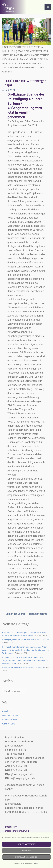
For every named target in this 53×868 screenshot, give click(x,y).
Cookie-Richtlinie (19, 863)
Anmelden (7, 711)
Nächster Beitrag (40, 614)
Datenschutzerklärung (32, 863)
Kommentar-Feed (10, 720)
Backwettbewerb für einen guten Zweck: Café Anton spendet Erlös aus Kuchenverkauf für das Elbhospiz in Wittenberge (25, 650)
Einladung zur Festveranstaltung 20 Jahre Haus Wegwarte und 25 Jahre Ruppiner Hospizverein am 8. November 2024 (25, 660)
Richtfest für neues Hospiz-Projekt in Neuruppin (23, 668)
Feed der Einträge (10, 715)
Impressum (11, 827)
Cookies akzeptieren (27, 844)
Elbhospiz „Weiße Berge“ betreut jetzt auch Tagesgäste (26, 640)
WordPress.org (8, 724)
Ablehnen (26, 851)
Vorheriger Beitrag (14, 614)
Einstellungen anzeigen (26, 857)
